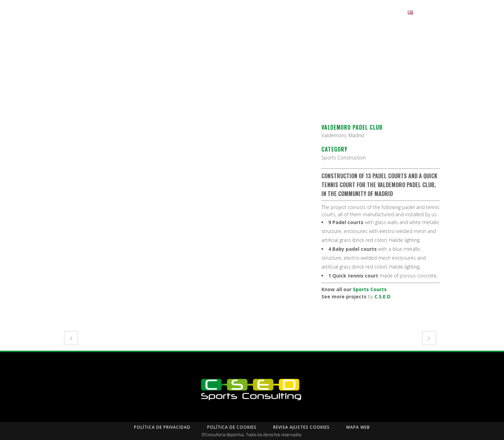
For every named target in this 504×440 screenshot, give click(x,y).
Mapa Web (358, 427)
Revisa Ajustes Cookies (301, 427)
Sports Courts (370, 289)
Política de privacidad (162, 427)
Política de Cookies (232, 427)
